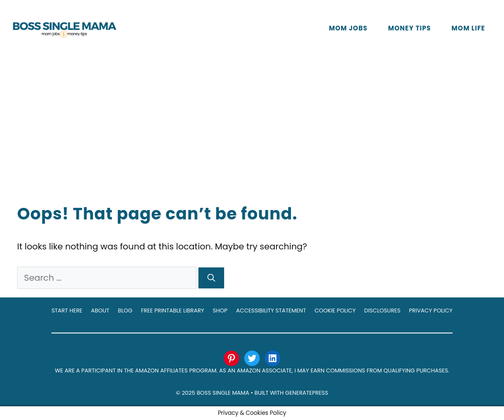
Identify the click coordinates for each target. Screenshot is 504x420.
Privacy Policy (430, 310)
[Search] (211, 278)
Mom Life (468, 28)
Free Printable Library (173, 310)
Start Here (67, 310)
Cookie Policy (335, 310)
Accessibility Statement (271, 310)
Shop (220, 310)
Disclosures (382, 310)
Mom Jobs (348, 28)
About (100, 310)
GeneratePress (306, 393)
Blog (125, 310)
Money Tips (410, 28)
